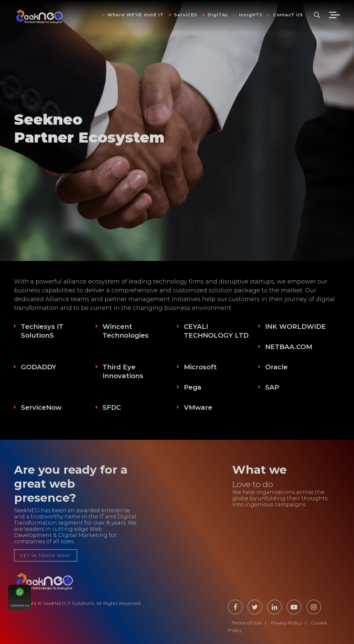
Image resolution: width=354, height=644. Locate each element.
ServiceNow (41, 407)
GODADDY (39, 367)
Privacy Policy (286, 623)
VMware (198, 407)
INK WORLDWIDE (296, 327)
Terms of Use (247, 623)
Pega (193, 387)
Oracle (276, 367)
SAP (272, 387)
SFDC (112, 407)
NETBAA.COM (289, 347)
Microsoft (200, 367)
